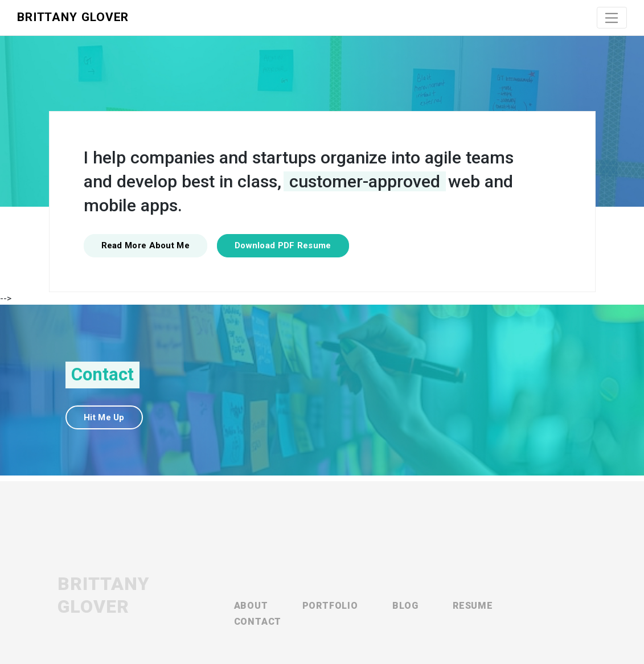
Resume (473, 606)
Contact (258, 622)
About (251, 606)
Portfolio (330, 606)
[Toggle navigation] (612, 18)
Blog (405, 606)
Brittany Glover (73, 17)
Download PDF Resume (283, 245)
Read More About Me (145, 245)
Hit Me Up (104, 417)
